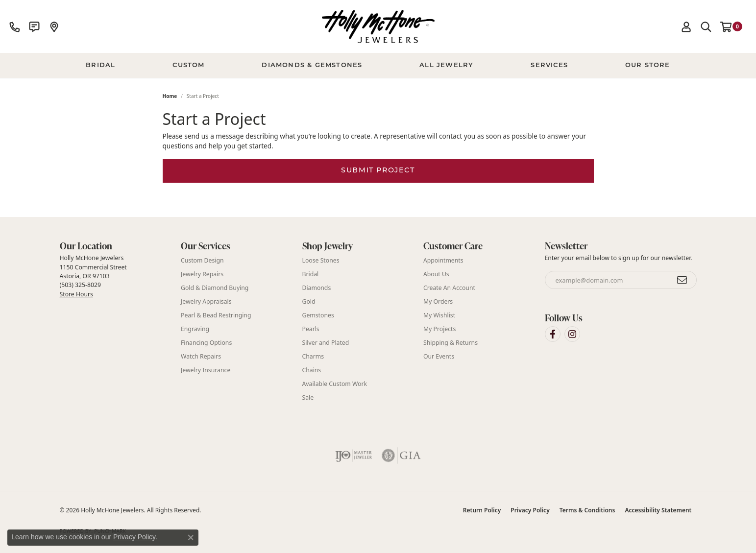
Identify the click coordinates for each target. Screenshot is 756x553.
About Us (436, 274)
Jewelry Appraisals (206, 301)
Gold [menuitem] (309, 301)
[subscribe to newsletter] (683, 280)
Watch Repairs (201, 356)
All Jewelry (446, 65)
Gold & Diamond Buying (215, 288)
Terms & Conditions (587, 510)
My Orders (438, 301)
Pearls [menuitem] (311, 329)
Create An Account (449, 288)
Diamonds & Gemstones (312, 65)
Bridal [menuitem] (311, 274)
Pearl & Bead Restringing (216, 315)
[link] (15, 26)
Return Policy (482, 510)
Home (170, 96)
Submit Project (378, 171)
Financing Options (206, 343)
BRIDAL (100, 65)
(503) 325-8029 (80, 285)
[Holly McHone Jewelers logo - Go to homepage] (378, 26)
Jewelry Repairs (202, 274)
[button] (686, 26)
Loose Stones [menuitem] (321, 260)
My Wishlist (439, 315)
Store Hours (76, 294)
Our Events (439, 356)
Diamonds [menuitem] (317, 288)
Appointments (443, 260)
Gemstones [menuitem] (318, 315)
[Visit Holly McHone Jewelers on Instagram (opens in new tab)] (572, 334)
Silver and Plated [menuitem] (326, 343)
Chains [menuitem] (312, 370)
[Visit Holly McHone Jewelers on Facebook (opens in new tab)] (553, 334)
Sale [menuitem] (308, 397)
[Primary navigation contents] (378, 66)
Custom (188, 65)
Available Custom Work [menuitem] (335, 384)
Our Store (648, 65)
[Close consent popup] (191, 537)
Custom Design (202, 260)
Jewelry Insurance (206, 370)
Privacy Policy (530, 510)
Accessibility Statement (658, 510)
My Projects (439, 329)
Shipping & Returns (451, 343)
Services (549, 65)
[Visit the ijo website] (354, 456)
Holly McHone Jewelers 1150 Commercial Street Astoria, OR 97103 (93, 276)
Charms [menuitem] (313, 356)
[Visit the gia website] (401, 456)
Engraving (195, 329)
